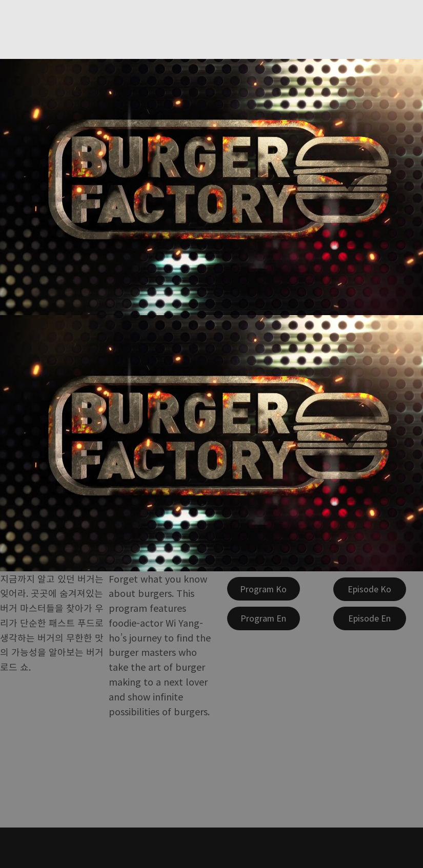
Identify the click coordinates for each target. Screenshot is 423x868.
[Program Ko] (264, 589)
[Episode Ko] (370, 589)
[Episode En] (370, 618)
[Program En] (264, 618)
